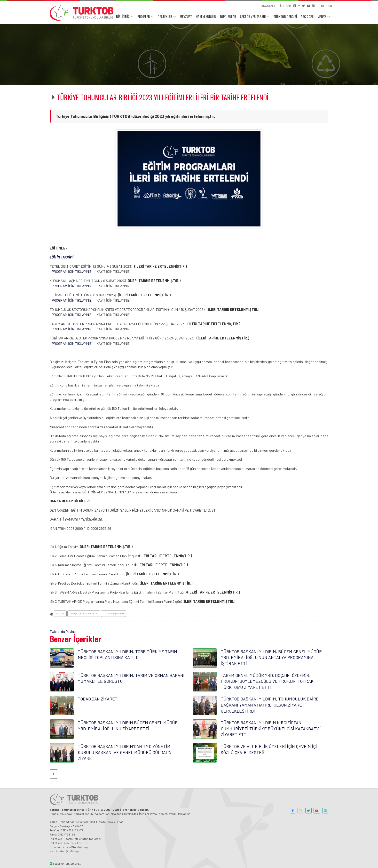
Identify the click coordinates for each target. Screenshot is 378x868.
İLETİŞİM (286, 6)
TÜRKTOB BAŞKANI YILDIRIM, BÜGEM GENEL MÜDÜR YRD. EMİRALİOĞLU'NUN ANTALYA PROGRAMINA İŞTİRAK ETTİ (271, 657)
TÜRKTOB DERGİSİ (285, 16)
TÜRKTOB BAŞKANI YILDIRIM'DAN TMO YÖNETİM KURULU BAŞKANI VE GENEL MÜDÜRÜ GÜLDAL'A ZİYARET (124, 752)
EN (330, 6)
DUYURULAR (228, 16)
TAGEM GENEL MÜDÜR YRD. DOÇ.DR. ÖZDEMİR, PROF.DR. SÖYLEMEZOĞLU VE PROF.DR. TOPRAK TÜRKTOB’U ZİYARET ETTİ (267, 681)
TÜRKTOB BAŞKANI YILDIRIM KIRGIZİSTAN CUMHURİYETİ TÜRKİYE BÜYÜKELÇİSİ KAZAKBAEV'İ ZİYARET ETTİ (271, 728)
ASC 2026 (307, 16)
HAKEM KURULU (206, 16)
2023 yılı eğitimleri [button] (114, 613)
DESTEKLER (165, 16)
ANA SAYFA (268, 6)
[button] (54, 774)
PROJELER (144, 16)
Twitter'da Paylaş (63, 631)
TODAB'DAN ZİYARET (98, 699)
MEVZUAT (186, 16)
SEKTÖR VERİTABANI (253, 16)
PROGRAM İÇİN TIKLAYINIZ (72, 271)
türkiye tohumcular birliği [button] (84, 613)
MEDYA (322, 16)
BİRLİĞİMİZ (123, 16)
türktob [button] (60, 613)
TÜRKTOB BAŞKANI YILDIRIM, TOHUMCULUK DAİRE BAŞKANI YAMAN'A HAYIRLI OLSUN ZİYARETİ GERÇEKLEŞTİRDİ (270, 705)
